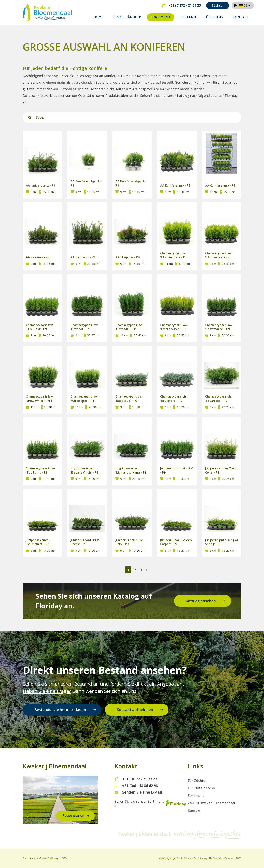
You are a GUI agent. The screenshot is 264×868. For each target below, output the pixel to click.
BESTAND (188, 17)
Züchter (218, 5)
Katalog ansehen (201, 601)
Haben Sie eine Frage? (47, 691)
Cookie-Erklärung (48, 858)
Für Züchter (197, 781)
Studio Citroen (184, 858)
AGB (64, 858)
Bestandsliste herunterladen (60, 710)
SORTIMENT (161, 17)
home (98, 17)
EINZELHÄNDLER (127, 17)
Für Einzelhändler (202, 788)
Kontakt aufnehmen (135, 710)
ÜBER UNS (214, 17)
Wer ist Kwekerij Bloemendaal (211, 803)
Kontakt (241, 17)
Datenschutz (29, 858)
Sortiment (196, 796)
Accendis (218, 858)
